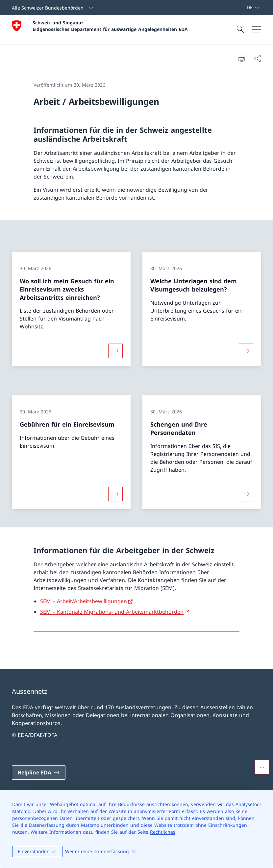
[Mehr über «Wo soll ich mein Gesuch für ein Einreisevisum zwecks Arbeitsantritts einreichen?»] (115, 351)
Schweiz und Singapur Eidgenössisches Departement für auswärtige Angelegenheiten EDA (110, 26)
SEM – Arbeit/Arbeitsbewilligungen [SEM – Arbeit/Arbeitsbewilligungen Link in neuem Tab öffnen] (84, 601)
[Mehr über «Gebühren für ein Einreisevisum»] (115, 494)
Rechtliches (163, 832)
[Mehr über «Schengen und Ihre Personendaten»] (246, 494)
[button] (262, 767)
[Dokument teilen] (257, 58)
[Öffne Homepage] (100, 30)
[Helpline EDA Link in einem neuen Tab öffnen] (39, 772)
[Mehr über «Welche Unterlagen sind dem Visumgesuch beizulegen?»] (246, 351)
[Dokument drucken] (241, 58)
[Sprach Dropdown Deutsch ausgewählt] (253, 8)
